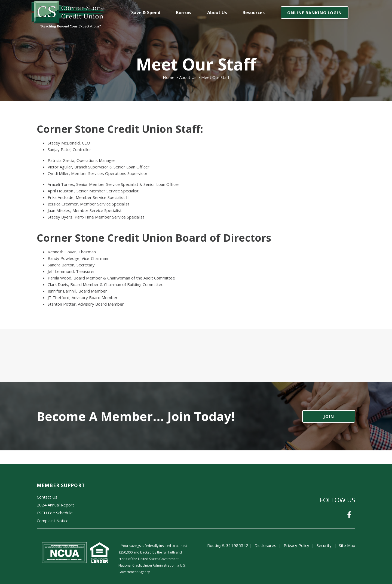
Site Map (347, 545)
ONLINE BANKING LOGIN (315, 13)
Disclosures (265, 545)
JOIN (329, 416)
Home (169, 77)
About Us (188, 77)
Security (324, 545)
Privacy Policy (296, 545)
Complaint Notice (53, 521)
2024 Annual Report (55, 505)
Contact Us (47, 497)
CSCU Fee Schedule (55, 513)
